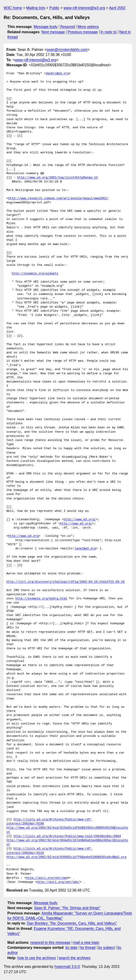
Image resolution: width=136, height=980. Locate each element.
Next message (53, 32)
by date (71, 948)
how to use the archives (37, 958)
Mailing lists (36, 8)
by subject (106, 948)
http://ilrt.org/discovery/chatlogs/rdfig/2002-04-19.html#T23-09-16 (65, 582)
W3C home (13, 8)
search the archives (75, 958)
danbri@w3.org (57, 74)
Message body (46, 27)
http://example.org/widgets (35, 274)
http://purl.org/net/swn (47, 878)
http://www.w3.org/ (80, 520)
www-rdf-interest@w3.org (84, 8)
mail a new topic (86, 943)
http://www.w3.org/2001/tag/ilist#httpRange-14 (57, 178)
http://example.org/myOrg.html (41, 599)
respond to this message (50, 943)
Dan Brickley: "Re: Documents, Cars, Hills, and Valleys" (72, 923)
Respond (68, 27)
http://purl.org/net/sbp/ (58, 882)
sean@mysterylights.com (67, 50)
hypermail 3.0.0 (67, 967)
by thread (88, 948)
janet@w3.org (85, 549)
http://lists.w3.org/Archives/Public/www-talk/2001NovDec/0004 (67, 836)
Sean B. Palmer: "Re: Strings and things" (67, 908)
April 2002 (117, 8)
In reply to (108, 32)
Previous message (83, 32)
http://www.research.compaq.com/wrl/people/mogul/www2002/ (58, 198)
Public (54, 8)
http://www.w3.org (24, 536)
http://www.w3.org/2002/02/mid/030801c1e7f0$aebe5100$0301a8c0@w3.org (66, 857)
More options (88, 27)
